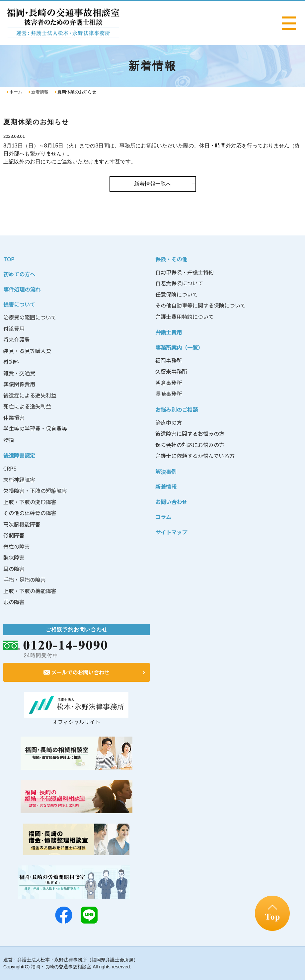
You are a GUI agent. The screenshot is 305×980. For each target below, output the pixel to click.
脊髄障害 (14, 535)
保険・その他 (171, 259)
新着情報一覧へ (153, 184)
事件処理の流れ (22, 289)
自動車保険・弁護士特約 (185, 272)
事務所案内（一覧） (179, 347)
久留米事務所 (171, 371)
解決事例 (166, 472)
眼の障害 (14, 602)
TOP (9, 259)
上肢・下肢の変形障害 (30, 502)
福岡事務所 (169, 360)
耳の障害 (14, 569)
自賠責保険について (179, 283)
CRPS (10, 468)
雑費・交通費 (19, 373)
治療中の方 (169, 422)
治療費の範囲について (30, 317)
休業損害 (14, 417)
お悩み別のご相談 (177, 409)
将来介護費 (17, 339)
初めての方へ (19, 274)
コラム (163, 517)
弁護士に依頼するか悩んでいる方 (195, 456)
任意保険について (177, 294)
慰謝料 (11, 362)
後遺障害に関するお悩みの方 (190, 433)
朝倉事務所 (169, 383)
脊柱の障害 (17, 546)
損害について (19, 304)
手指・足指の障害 (25, 579)
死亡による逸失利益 (27, 406)
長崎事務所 (169, 394)
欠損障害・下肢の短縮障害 (35, 490)
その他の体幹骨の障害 (30, 513)
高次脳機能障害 (22, 524)
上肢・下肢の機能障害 (30, 591)
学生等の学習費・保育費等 (35, 428)
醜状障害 (14, 557)
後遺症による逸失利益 (30, 395)
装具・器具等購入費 (27, 351)
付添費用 (14, 328)
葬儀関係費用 (19, 384)
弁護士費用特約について (185, 316)
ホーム (16, 92)
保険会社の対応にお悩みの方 (190, 445)
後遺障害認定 (19, 455)
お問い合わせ (171, 502)
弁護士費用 (169, 332)
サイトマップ (171, 532)
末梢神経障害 (19, 480)
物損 (9, 440)
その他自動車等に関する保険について (200, 305)
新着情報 (40, 92)
